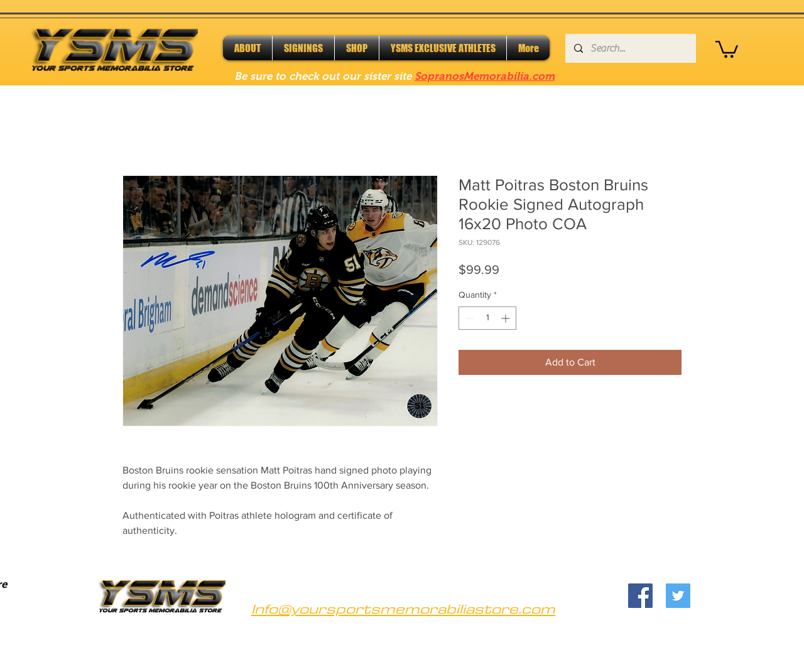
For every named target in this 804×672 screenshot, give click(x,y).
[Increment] (507, 318)
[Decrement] (468, 318)
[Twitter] (678, 596)
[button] (727, 48)
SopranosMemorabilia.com (485, 76)
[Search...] (630, 48)
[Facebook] (640, 596)
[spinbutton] (487, 318)
